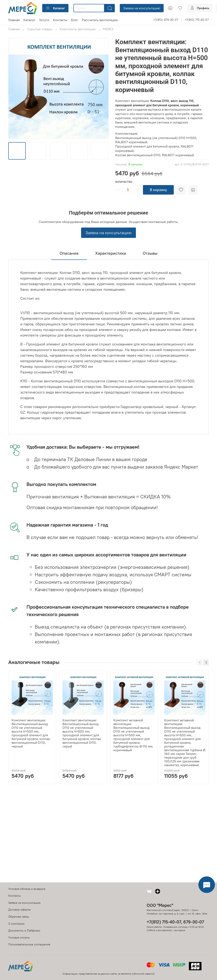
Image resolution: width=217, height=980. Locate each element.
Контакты (60, 20)
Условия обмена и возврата (27, 889)
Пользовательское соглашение (29, 944)
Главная (14, 20)
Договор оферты (20, 910)
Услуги (44, 20)
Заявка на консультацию (142, 8)
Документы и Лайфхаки (24, 930)
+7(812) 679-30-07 (166, 20)
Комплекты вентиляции (78, 29)
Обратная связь (19, 917)
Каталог (55, 8)
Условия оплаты (19, 938)
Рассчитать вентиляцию (100, 20)
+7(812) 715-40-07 (197, 20)
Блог (75, 20)
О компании (16, 924)
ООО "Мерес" (160, 905)
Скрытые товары (40, 29)
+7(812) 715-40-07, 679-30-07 (175, 922)
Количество (124, 182)
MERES (108, 29)
